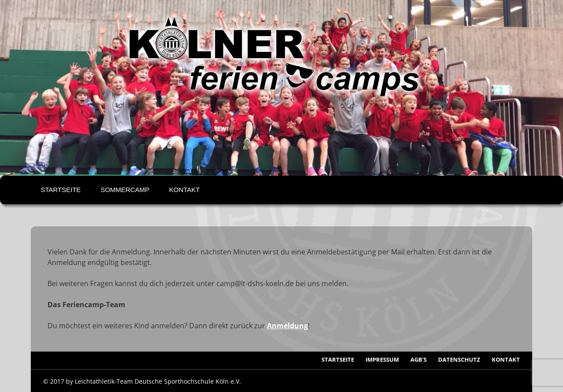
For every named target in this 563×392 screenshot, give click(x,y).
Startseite (61, 190)
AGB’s (419, 359)
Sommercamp (125, 190)
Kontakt (184, 190)
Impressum (382, 359)
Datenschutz (459, 359)
